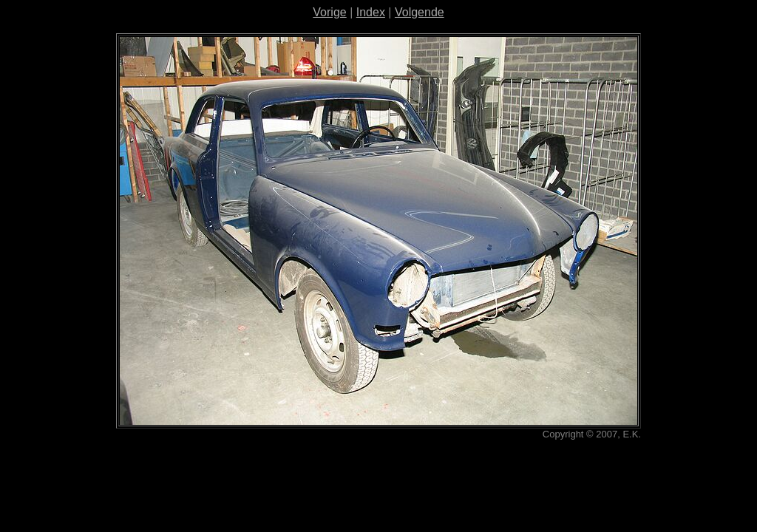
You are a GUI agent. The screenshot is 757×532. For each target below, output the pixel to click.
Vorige (329, 12)
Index (371, 12)
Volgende (420, 12)
